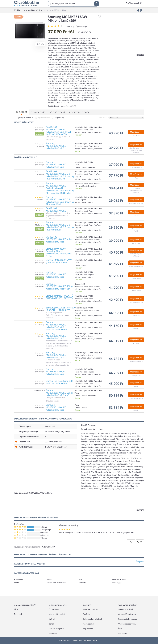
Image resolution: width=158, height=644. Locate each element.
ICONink (136, 344)
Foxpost (59, 118)
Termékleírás (38, 112)
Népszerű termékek (57, 614)
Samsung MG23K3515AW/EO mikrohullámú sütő (56, 146)
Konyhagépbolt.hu (136, 167)
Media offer (123, 634)
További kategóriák (56, 629)
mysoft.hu (136, 136)
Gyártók (52, 619)
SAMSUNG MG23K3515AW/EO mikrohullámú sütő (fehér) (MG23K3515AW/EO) (58, 131)
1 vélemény (39, 336)
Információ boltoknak (127, 614)
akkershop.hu (136, 290)
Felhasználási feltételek (93, 619)
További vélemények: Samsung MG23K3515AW (34, 547)
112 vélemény (39, 310)
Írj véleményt (81, 27)
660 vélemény (39, 211)
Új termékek (54, 609)
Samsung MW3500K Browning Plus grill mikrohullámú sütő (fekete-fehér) (59, 253)
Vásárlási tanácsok (91, 609)
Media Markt (136, 243)
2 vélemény (69, 27)
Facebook (18, 614)
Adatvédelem (89, 624)
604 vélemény (39, 325)
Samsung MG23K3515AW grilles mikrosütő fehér (59, 261)
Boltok (51, 624)
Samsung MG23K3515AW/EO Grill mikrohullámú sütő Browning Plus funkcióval (60, 201)
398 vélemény (39, 240)
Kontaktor (136, 316)
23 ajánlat (22, 112)
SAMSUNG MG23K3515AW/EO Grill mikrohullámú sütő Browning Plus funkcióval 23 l (60, 175)
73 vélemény (39, 225)
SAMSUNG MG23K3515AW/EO (56, 210)
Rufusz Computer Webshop (136, 255)
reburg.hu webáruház (136, 267)
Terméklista (53, 634)
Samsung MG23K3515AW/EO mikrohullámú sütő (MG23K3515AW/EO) (57, 326)
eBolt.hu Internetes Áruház (136, 230)
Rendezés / (104, 118)
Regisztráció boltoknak (127, 619)
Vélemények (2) (57, 112)
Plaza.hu (136, 410)
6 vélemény (39, 200)
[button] (135, 3)
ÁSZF (120, 629)
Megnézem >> (136, 132)
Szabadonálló (50, 427)
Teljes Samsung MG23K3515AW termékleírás (33, 493)
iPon (136, 178)
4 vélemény (39, 298)
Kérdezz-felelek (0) (79, 112)
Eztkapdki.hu (136, 376)
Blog (16, 609)
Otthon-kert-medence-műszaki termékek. (136, 191)
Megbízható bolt (26, 118)
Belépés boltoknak (125, 609)
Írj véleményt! (39, 130)
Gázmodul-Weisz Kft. (136, 302)
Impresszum (88, 629)
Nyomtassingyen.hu (136, 361)
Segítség (87, 614)
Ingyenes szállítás (44, 118)
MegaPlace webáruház (136, 203)
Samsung (92, 425)
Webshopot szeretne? (127, 624)
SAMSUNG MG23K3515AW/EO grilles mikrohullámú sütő (59, 239)
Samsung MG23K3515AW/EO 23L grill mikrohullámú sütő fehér (60, 286)
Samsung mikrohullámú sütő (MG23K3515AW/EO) (60, 382)
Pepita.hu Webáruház (136, 398)
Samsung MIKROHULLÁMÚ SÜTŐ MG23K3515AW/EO (60, 297)
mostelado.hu (136, 279)
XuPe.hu (136, 328)
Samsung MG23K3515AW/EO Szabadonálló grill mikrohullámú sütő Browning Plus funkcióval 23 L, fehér (60, 188)
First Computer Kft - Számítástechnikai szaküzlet (136, 150)
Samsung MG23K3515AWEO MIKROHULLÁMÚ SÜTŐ (60, 309)
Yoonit (136, 386)
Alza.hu (136, 216)
